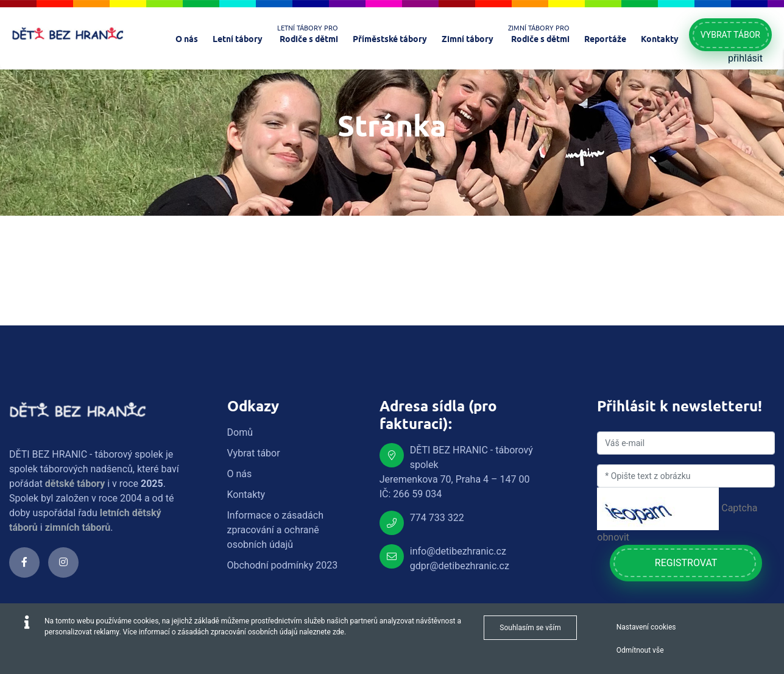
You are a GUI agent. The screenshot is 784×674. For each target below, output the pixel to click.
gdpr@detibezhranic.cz (460, 566)
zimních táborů (78, 527)
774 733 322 (437, 518)
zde (338, 632)
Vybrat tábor (730, 35)
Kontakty (246, 495)
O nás (240, 474)
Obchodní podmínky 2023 (283, 565)
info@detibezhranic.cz (458, 551)
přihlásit (745, 58)
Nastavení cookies (646, 627)
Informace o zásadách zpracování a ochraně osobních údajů (275, 530)
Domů (240, 432)
